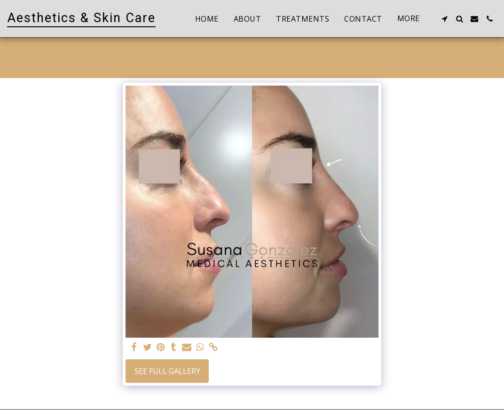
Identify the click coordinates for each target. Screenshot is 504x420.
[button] (444, 19)
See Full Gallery (167, 371)
